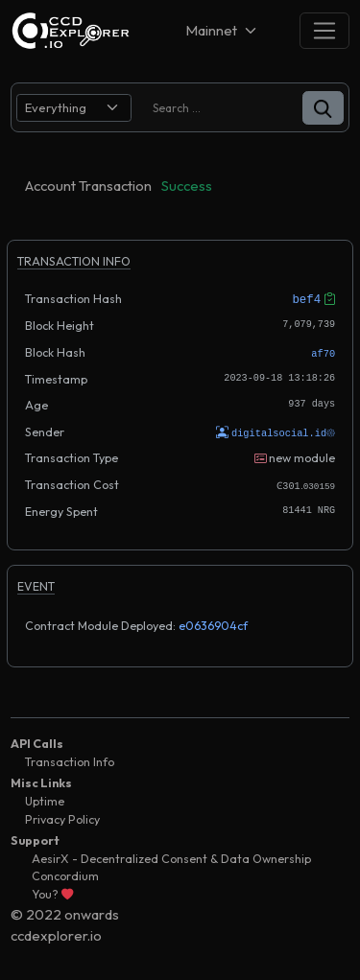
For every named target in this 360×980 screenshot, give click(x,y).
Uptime (45, 799)
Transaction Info (70, 760)
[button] (323, 108)
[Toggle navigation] (324, 30)
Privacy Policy (62, 817)
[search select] (74, 108)
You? (52, 891)
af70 (323, 352)
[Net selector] (223, 30)
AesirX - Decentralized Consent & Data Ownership (171, 856)
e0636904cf (213, 623)
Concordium (65, 874)
